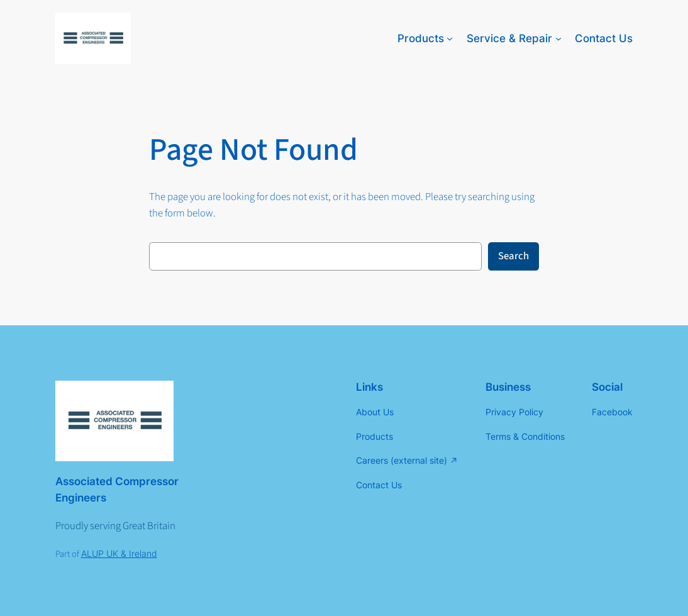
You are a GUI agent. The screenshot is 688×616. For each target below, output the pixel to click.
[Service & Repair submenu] (558, 38)
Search (513, 256)
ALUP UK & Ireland (119, 553)
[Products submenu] (450, 38)
